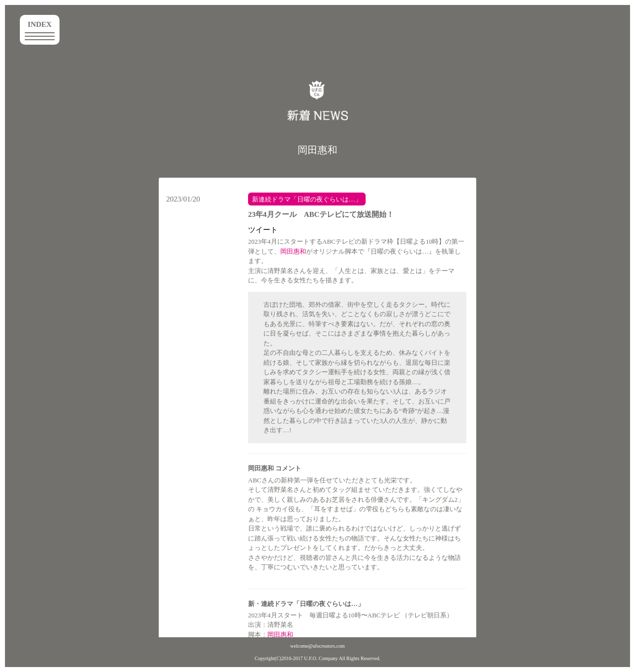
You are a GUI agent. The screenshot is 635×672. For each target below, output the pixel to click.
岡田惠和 (317, 150)
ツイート (263, 230)
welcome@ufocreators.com (317, 646)
